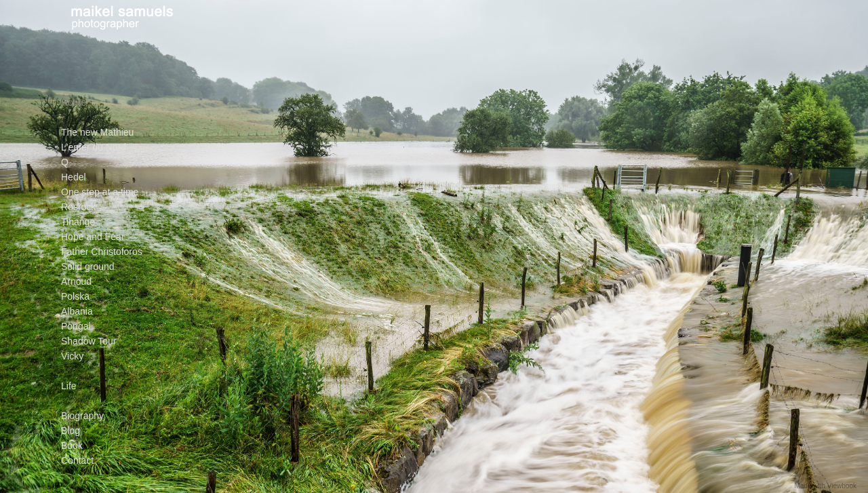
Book (72, 446)
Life (69, 386)
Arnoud (76, 281)
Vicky (72, 356)
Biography (82, 416)
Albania (77, 311)
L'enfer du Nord (94, 147)
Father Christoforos (102, 252)
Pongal (76, 326)
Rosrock (78, 207)
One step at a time (100, 192)
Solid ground (88, 267)
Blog (71, 431)
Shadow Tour (88, 341)
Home (74, 102)
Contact (77, 460)
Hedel (74, 177)
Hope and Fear (93, 237)
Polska (75, 296)
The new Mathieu (97, 132)
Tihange (78, 222)
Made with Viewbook (825, 486)
